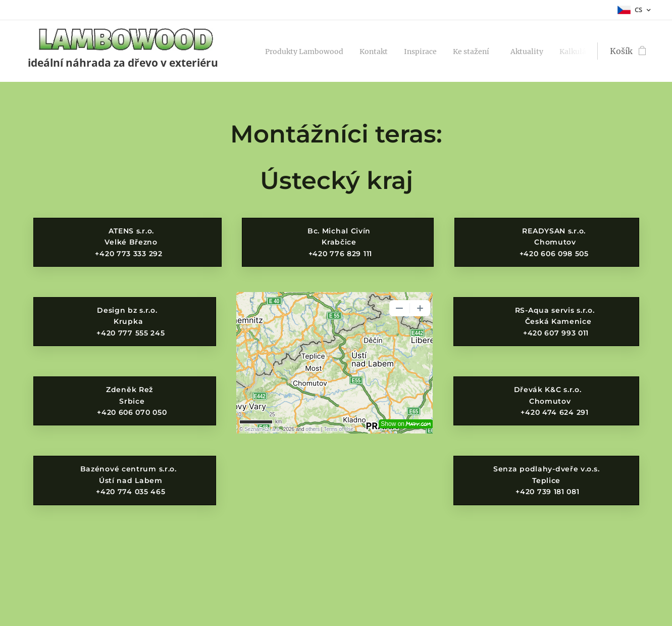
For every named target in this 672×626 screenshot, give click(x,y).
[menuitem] (312, 51)
